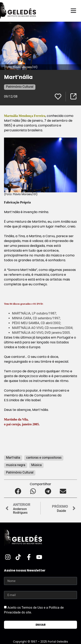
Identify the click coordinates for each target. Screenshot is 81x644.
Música (36, 465)
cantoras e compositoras (44, 458)
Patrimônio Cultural (20, 87)
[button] (18, 491)
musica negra (16, 465)
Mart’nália (13, 458)
